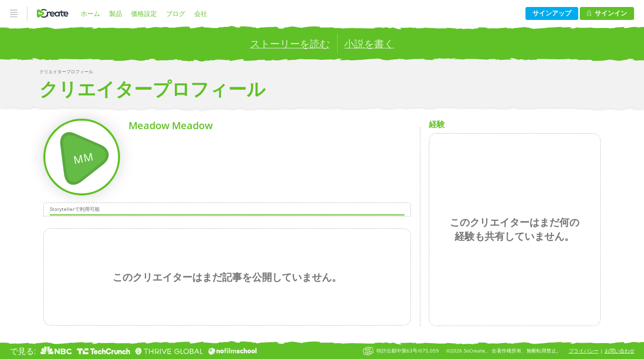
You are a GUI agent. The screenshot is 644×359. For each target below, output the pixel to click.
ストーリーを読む (290, 44)
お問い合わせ (620, 351)
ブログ (176, 13)
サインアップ (552, 13)
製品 (116, 13)
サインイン (607, 13)
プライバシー (584, 351)
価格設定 (144, 13)
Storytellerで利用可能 (75, 209)
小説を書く (369, 44)
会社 (201, 13)
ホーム (90, 13)
